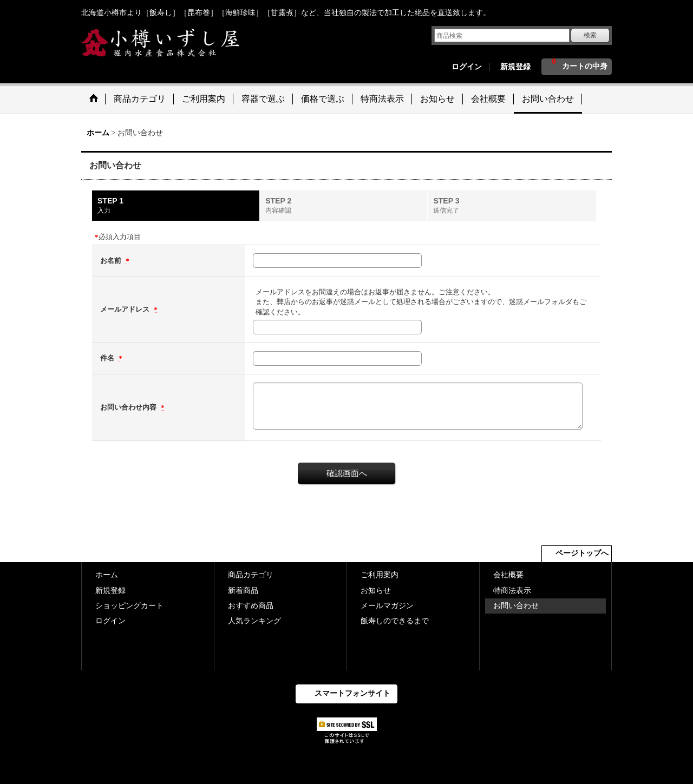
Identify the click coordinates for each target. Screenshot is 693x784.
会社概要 (508, 575)
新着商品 (243, 591)
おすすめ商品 (251, 606)
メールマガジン (387, 606)
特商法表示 (512, 591)
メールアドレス (126, 309)
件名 (108, 358)
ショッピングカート (129, 606)
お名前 (112, 261)
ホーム (107, 575)
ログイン (467, 67)
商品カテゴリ (251, 575)
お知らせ (376, 591)
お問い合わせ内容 (129, 407)
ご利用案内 (380, 575)
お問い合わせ (516, 606)
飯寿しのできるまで (395, 621)
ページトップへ (582, 553)
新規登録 (515, 67)
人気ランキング (254, 621)
